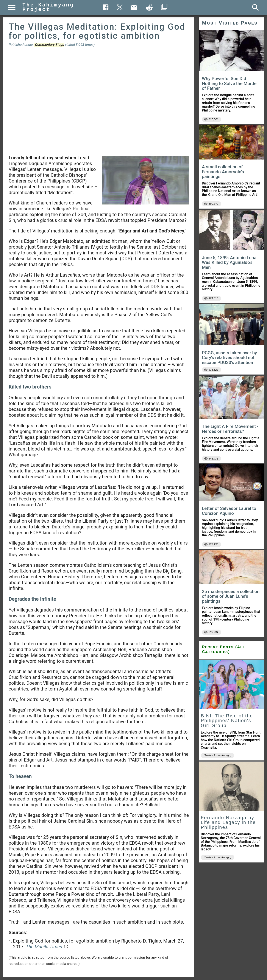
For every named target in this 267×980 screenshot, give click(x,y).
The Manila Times (44, 947)
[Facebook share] (105, 7)
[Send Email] (134, 7)
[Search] (256, 8)
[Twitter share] (120, 7)
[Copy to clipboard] (149, 8)
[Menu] (12, 7)
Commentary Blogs (50, 45)
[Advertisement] (99, 101)
